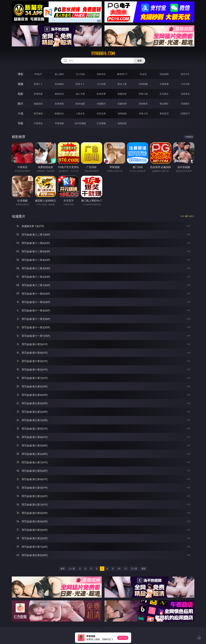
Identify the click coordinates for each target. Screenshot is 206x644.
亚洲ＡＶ (38, 84)
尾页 (144, 569)
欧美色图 (80, 104)
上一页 (72, 569)
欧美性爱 (101, 94)
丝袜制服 (143, 84)
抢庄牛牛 (185, 74)
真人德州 (59, 74)
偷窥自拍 (38, 104)
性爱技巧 (185, 113)
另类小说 (143, 113)
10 (119, 569)
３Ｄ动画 (101, 84)
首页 (62, 569)
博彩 (21, 74)
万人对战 (80, 74)
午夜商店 (38, 123)
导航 (21, 123)
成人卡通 (80, 94)
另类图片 (185, 104)
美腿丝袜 (122, 104)
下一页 (134, 569)
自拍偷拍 (59, 84)
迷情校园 (122, 113)
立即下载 (123, 638)
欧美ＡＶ (80, 84)
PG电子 (38, 74)
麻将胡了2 (122, 74)
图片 (21, 104)
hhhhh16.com (103, 53)
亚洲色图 (59, 104)
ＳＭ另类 (185, 84)
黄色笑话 (164, 113)
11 (126, 569)
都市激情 (38, 113)
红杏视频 (101, 123)
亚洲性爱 (38, 94)
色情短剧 (122, 123)
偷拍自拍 (59, 94)
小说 (21, 113)
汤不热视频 (80, 123)
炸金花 (143, 74)
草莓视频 (59, 123)
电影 (21, 94)
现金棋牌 (164, 74)
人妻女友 (80, 113)
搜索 (140, 61)
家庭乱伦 (59, 113)
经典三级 (143, 94)
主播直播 (164, 84)
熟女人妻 (122, 84)
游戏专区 (101, 74)
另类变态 (185, 94)
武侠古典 (101, 113)
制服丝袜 (122, 94)
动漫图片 (101, 104)
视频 (21, 84)
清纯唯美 (143, 104)
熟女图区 (164, 104)
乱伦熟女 (164, 94)
